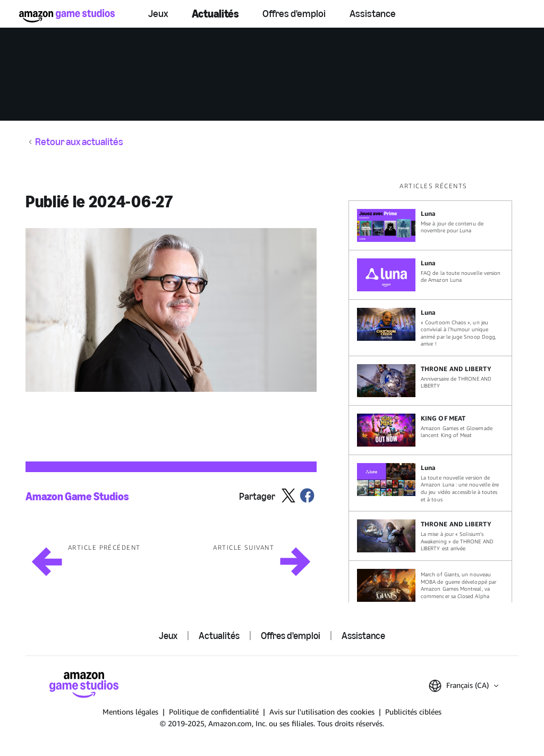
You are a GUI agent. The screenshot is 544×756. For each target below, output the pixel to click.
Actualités (215, 14)
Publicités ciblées (413, 712)
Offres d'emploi (294, 14)
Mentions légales (130, 712)
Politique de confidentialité (214, 712)
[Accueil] (67, 16)
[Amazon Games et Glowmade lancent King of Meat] (430, 430)
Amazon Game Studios (77, 496)
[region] (433, 392)
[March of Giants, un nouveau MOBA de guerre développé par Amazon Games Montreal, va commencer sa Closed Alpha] (430, 585)
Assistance (373, 14)
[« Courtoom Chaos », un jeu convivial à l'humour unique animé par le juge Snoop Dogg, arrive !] (430, 328)
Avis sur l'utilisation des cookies (322, 712)
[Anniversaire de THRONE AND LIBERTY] (430, 381)
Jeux (158, 14)
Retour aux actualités (79, 142)
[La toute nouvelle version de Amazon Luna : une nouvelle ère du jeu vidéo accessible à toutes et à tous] (430, 483)
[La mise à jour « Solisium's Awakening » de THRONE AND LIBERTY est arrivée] (430, 536)
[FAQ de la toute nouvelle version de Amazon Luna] (430, 275)
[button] (171, 310)
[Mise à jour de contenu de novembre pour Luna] (430, 225)
